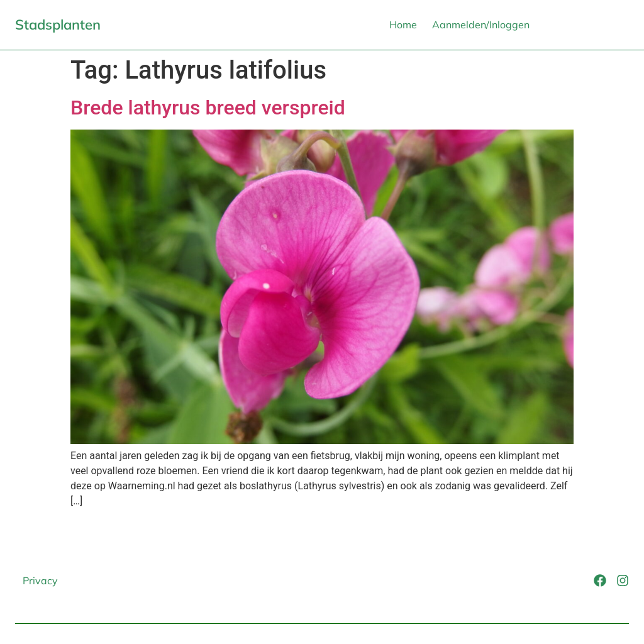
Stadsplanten (58, 25)
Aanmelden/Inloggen (481, 25)
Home (403, 25)
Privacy (40, 580)
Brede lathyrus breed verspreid (208, 108)
